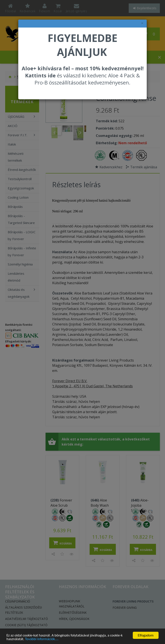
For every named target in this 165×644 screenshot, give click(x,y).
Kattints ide (40, 75)
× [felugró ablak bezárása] (142, 23)
